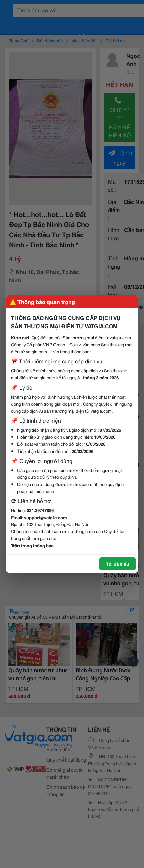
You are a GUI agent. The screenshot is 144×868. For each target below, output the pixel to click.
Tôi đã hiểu (117, 564)
